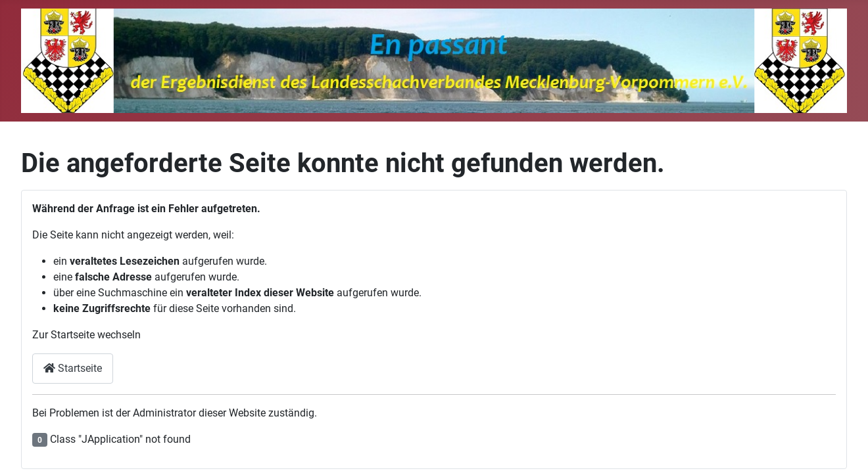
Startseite (73, 368)
